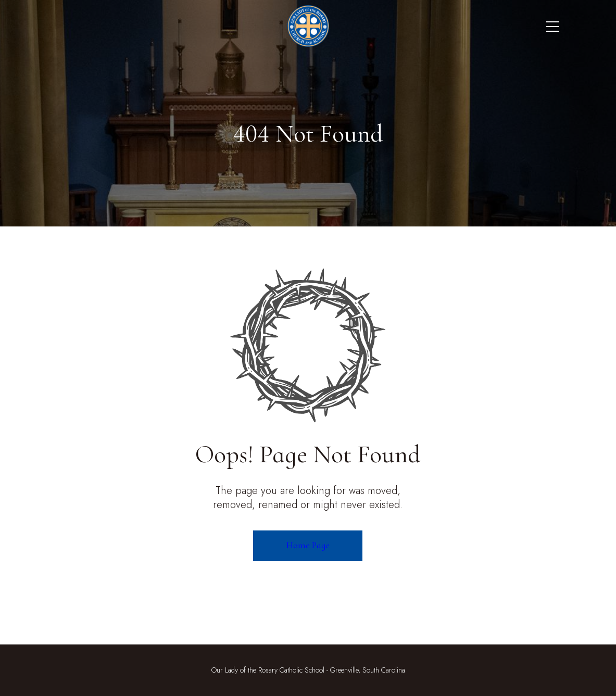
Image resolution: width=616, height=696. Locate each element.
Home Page (308, 545)
